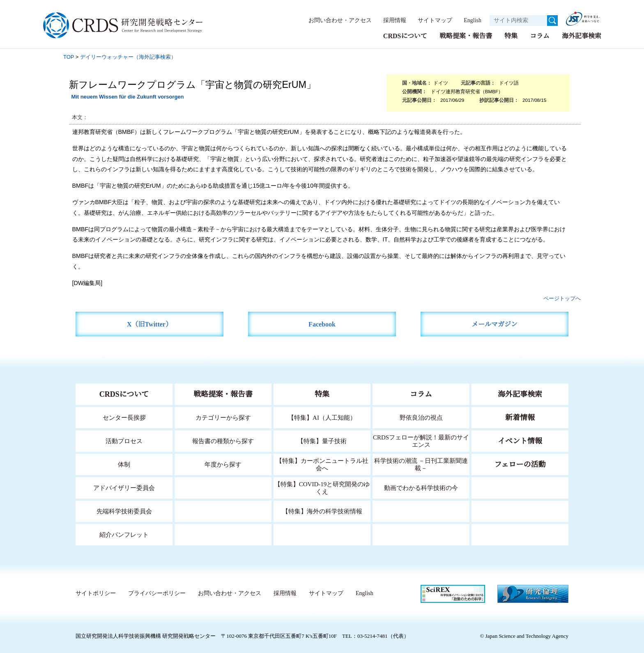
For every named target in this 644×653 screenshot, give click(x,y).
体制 (124, 464)
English (470, 20)
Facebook (322, 324)
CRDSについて (405, 36)
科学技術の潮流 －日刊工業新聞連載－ (421, 464)
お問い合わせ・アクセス (336, 20)
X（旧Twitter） (150, 324)
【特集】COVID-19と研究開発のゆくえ (322, 487)
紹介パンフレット (124, 534)
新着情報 (520, 417)
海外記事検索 (582, 36)
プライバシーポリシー (156, 593)
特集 (511, 36)
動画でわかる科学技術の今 (421, 487)
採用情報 (391, 20)
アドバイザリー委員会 (124, 487)
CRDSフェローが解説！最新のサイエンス (421, 440)
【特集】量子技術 (322, 440)
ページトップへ (562, 298)
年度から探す (223, 464)
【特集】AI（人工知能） (322, 417)
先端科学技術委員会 (124, 511)
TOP (69, 56)
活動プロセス (124, 440)
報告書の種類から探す (223, 440)
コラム (540, 36)
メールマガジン (494, 324)
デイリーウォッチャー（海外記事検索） (128, 56)
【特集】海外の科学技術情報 (322, 511)
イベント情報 (520, 441)
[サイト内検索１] (518, 21)
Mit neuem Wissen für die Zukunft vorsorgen (127, 96)
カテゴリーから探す (223, 417)
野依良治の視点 (421, 417)
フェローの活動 (520, 464)
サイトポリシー (95, 593)
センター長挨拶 (124, 417)
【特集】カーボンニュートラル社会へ (322, 464)
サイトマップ (430, 20)
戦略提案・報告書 (466, 36)
